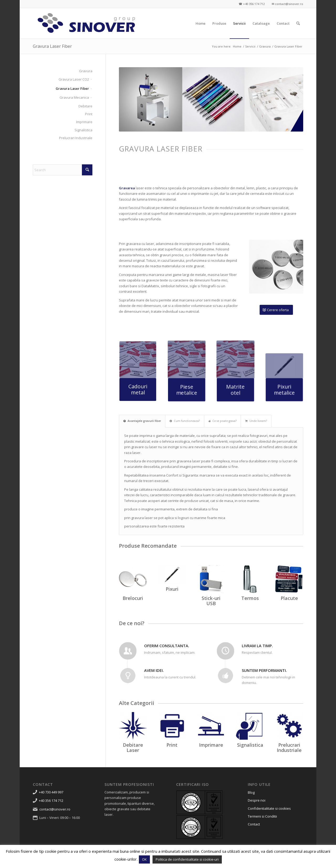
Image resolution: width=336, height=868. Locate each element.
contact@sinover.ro (55, 809)
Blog (251, 792)
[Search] (298, 23)
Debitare (85, 106)
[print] (172, 726)
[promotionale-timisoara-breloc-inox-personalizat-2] (133, 579)
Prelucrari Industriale (76, 138)
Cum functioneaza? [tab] (185, 421)
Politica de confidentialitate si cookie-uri (187, 859)
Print (89, 114)
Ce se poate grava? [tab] (222, 421)
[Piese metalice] (187, 385)
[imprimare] (211, 726)
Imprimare (84, 122)
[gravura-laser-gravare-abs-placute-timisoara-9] (289, 579)
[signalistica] (250, 726)
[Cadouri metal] (138, 389)
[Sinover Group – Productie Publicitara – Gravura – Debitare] (87, 23)
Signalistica (83, 130)
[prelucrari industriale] (289, 726)
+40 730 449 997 (51, 792)
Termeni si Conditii (262, 816)
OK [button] (144, 859)
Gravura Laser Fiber (52, 46)
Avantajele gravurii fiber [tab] (142, 421)
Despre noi (257, 800)
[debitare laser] (133, 726)
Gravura (86, 71)
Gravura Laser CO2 (74, 79)
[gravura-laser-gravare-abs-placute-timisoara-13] (138, 360)
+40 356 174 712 (51, 801)
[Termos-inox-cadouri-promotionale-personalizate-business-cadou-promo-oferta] (250, 579)
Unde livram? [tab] (256, 421)
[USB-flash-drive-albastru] (211, 579)
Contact (254, 824)
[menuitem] (201, 23)
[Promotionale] (172, 574)
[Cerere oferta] (276, 310)
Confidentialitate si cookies (269, 808)
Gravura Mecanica (74, 97)
